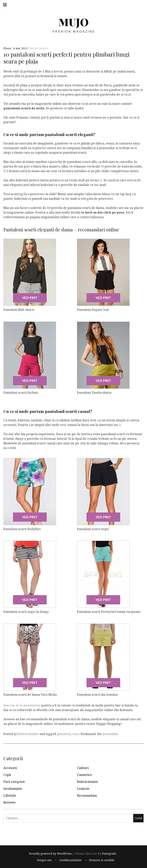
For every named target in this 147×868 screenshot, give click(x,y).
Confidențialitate (70, 860)
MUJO (74, 22)
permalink (110, 734)
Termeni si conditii (102, 860)
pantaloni (64, 734)
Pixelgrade (109, 854)
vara (76, 734)
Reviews (9, 802)
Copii (7, 775)
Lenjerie (83, 789)
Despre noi (44, 860)
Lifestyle (10, 795)
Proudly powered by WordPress (50, 854)
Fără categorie (14, 782)
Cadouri (83, 768)
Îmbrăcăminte (39, 48)
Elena (8, 48)
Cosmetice (84, 775)
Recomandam (87, 795)
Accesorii (10, 768)
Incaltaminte (13, 789)
